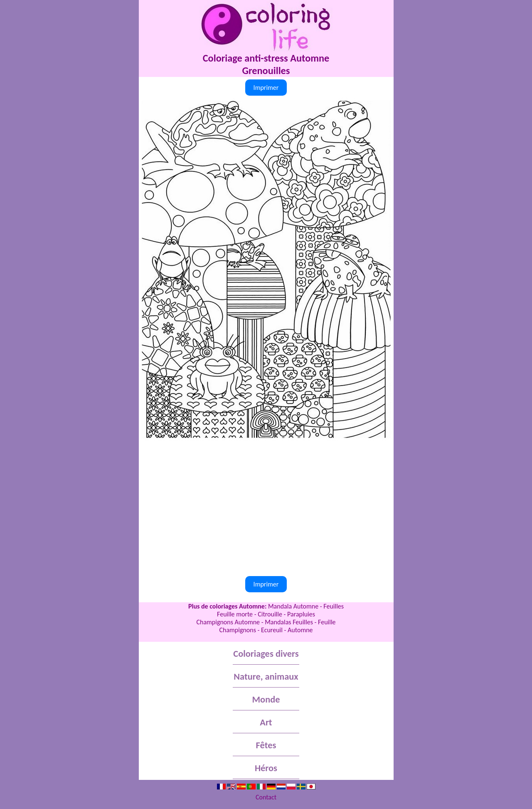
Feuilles (334, 606)
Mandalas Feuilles (289, 622)
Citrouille (270, 614)
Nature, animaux (266, 677)
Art (266, 722)
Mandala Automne (293, 606)
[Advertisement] (266, 503)
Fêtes (266, 745)
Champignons (238, 630)
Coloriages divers (266, 654)
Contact (266, 797)
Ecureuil (272, 630)
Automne (300, 630)
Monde (266, 699)
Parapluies (301, 614)
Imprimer (266, 88)
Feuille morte (235, 614)
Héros (266, 768)
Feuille (327, 622)
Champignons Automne (228, 622)
